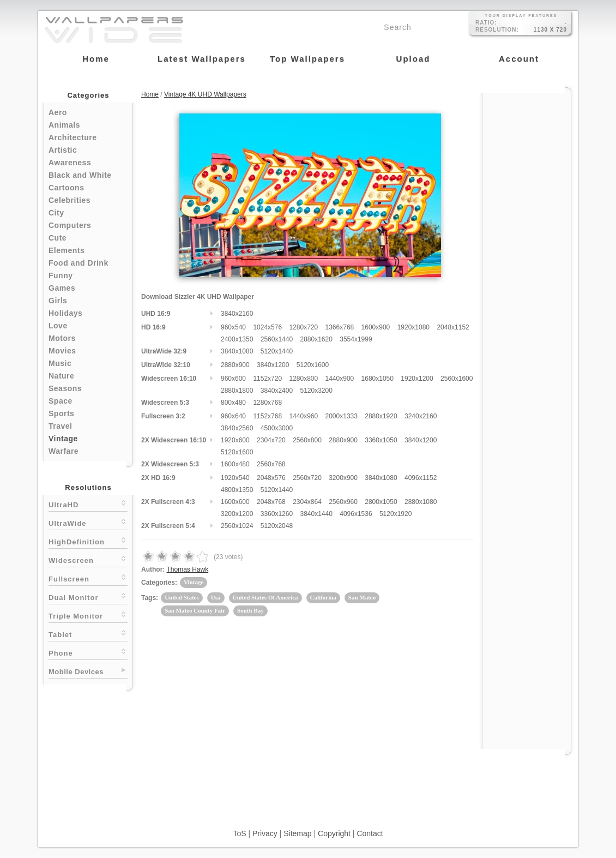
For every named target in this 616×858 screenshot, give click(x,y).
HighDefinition (88, 541)
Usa (216, 597)
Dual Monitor (88, 596)
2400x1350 (237, 339)
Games (62, 288)
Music (60, 363)
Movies (62, 351)
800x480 (233, 403)
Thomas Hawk (187, 569)
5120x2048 (277, 526)
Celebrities (70, 200)
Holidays (65, 313)
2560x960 (343, 502)
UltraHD (88, 504)
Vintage (63, 439)
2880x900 (235, 365)
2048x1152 (453, 327)
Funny (61, 275)
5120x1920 (395, 514)
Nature (61, 376)
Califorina (323, 597)
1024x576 (267, 327)
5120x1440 (277, 351)
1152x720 (267, 379)
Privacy (265, 833)
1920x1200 (417, 379)
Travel (60, 426)
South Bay (250, 610)
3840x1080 (237, 351)
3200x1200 (237, 514)
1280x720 (303, 327)
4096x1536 (356, 514)
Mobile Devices (76, 672)
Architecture (73, 137)
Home (150, 94)
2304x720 (271, 440)
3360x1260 (277, 514)
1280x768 (267, 403)
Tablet (88, 634)
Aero (58, 112)
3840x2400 (277, 391)
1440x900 (340, 379)
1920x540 (235, 478)
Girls (58, 301)
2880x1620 (316, 339)
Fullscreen (88, 578)
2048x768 (271, 502)
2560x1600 (457, 379)
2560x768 (271, 464)
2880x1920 (381, 416)
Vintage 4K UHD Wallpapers (205, 94)
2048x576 (271, 478)
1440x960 (303, 416)
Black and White (80, 175)
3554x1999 (356, 339)
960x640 (233, 416)
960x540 (233, 327)
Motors (62, 338)
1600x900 (376, 327)
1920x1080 (413, 327)
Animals (64, 125)
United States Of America (265, 597)
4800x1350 (237, 490)
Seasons (65, 388)
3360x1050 (381, 440)
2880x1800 (237, 391)
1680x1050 (378, 379)
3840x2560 (237, 428)
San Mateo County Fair (195, 610)
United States (182, 597)
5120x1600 (313, 365)
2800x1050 (381, 502)
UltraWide (88, 522)
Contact (370, 833)
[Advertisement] (527, 257)
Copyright (334, 833)
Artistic (63, 150)
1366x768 (340, 327)
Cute (58, 238)
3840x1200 (273, 365)
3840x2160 (237, 314)
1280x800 (303, 379)
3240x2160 (421, 416)
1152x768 (267, 416)
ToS (239, 833)
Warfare (64, 451)
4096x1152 (421, 478)
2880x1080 (421, 502)
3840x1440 (316, 514)
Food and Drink (78, 263)
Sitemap (297, 833)
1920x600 (235, 440)
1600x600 (235, 502)
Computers (70, 225)
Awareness (70, 163)
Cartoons (66, 188)
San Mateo (362, 597)
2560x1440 (277, 339)
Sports (61, 413)
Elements (67, 250)
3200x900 (343, 478)
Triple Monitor (88, 615)
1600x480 (235, 464)
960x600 (233, 379)
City (56, 213)
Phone (88, 652)
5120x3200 (316, 391)
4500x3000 (277, 428)
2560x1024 (237, 526)
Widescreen (88, 559)
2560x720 (307, 478)
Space (61, 401)
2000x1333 (342, 416)
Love (58, 326)
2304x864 (307, 502)
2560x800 (307, 440)
